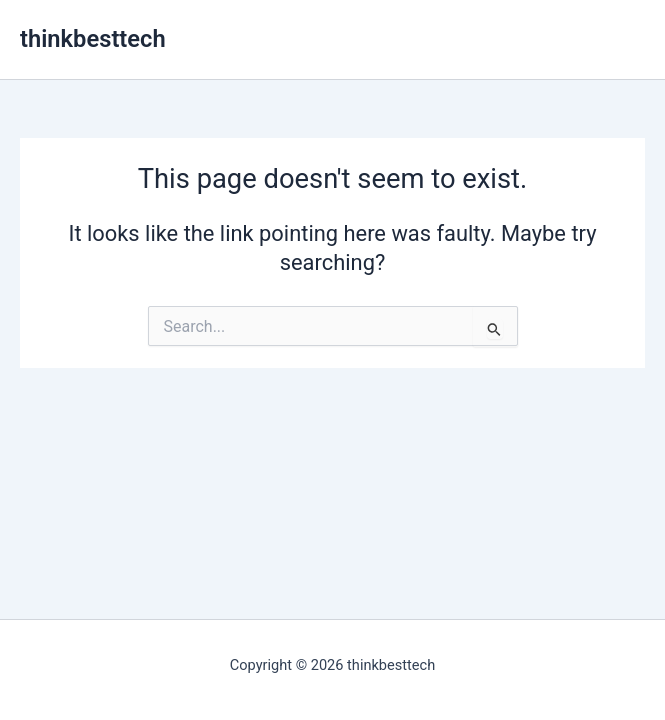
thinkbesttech (93, 39)
